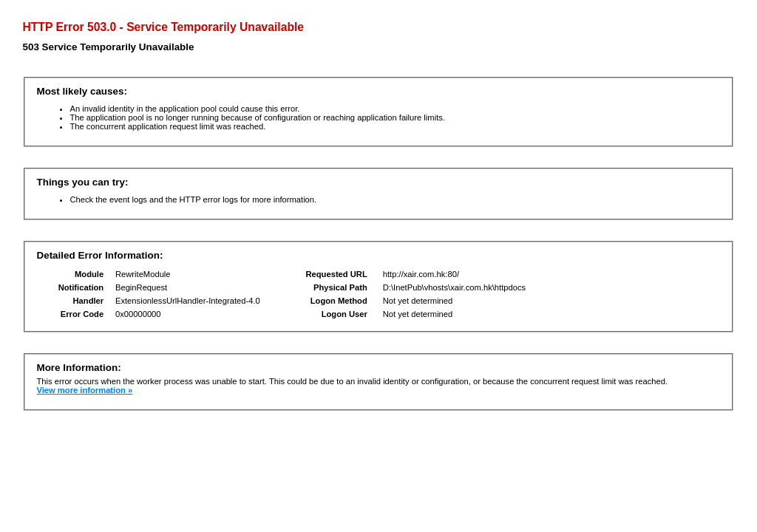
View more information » (84, 390)
